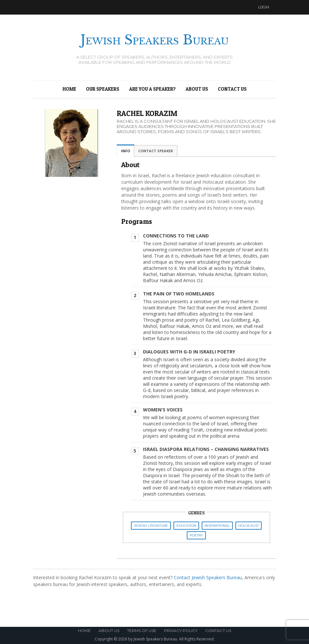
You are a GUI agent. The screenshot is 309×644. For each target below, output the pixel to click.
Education (186, 526)
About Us (197, 89)
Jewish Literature (151, 526)
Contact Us (232, 89)
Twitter (232, 7)
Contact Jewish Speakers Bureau (208, 577)
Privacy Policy (181, 631)
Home (69, 89)
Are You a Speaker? (152, 89)
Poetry (196, 535)
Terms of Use (142, 631)
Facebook (245, 7)
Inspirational (217, 526)
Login (264, 7)
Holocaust (249, 526)
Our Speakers (103, 89)
